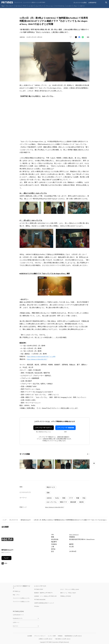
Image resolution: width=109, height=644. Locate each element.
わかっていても (52, 502)
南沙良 (82, 502)
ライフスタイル (60, 6)
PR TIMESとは (17, 591)
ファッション (49, 6)
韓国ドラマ (63, 502)
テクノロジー (10, 6)
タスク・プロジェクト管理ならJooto (70, 589)
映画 (64, 498)
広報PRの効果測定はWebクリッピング (44, 603)
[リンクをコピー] (88, 37)
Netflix (57, 498)
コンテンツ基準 (52, 636)
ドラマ (71, 498)
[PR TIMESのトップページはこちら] (23, 2)
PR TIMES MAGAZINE (40, 600)
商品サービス (51, 487)
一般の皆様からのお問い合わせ (62, 639)
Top (3, 6)
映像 (78, 498)
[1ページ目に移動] (88, 454)
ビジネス (69, 6)
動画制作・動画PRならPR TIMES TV (43, 593)
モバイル (18, 6)
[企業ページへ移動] (7, 540)
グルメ (75, 6)
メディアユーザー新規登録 (65, 428)
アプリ (25, 6)
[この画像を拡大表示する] (28, 464)
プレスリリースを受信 (80, 3)
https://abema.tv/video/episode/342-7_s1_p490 (41, 356)
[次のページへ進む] (94, 463)
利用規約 (60, 636)
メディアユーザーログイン (44, 428)
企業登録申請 (92, 3)
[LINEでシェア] (83, 37)
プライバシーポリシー (40, 636)
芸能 (48, 493)
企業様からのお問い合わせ (46, 639)
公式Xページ (16, 622)
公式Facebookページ (18, 615)
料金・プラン (16, 595)
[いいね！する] (71, 37)
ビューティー (40, 6)
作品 (84, 498)
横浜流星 (73, 502)
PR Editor (37, 606)
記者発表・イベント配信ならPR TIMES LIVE (45, 596)
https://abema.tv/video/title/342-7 (37, 359)
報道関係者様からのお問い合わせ (73, 636)
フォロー (6, 558)
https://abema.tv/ (74, 535)
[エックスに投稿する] (76, 37)
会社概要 (30, 636)
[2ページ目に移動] (88, 454)
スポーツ (82, 6)
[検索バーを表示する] (106, 3)
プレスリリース (14, 520)
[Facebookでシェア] (79, 37)
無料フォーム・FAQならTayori (68, 593)
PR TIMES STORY (39, 589)
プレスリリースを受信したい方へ (21, 598)
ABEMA (49, 498)
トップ (4, 520)
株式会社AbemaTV (26, 520)
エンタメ (31, 6)
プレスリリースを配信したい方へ (21, 602)
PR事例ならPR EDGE (66, 596)
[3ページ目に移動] (89, 454)
